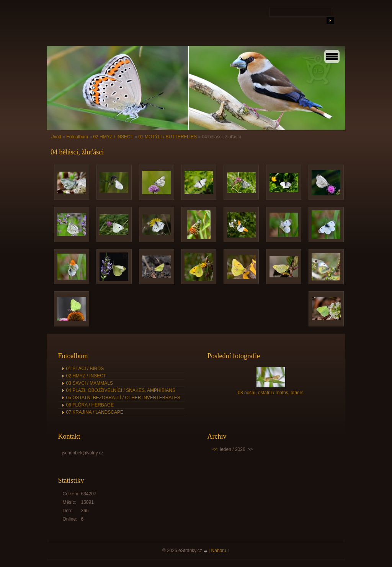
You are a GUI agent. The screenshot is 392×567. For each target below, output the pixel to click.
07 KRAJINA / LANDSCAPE (95, 412)
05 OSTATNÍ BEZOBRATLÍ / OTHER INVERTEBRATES (123, 398)
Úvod (56, 137)
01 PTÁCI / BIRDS (85, 369)
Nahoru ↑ (221, 551)
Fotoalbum (77, 137)
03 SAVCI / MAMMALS (90, 383)
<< (215, 449)
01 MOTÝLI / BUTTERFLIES (167, 137)
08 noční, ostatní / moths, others (270, 393)
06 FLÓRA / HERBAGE (90, 405)
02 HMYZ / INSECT (113, 137)
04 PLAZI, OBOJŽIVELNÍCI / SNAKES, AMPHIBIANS (121, 390)
